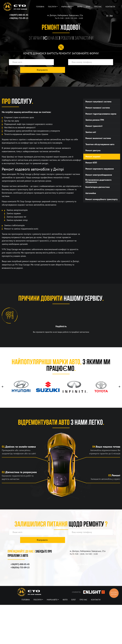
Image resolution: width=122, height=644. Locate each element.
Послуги (52, 7)
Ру (107, 16)
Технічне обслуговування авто (100, 144)
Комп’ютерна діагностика (98, 187)
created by (88, 631)
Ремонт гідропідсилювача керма (101, 114)
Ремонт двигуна (93, 151)
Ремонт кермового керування (100, 169)
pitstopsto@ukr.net (79, 603)
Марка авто (67, 7)
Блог (88, 7)
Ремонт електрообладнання (99, 175)
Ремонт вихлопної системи (98, 138)
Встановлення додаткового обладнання (98, 181)
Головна (40, 7)
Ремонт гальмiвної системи (98, 102)
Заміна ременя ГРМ (95, 120)
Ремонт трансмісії (94, 126)
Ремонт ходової (93, 157)
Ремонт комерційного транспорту (101, 199)
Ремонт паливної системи (98, 108)
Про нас (98, 7)
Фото (80, 7)
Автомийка (91, 193)
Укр (111, 16)
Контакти (110, 7)
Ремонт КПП (91, 163)
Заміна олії (91, 132)
